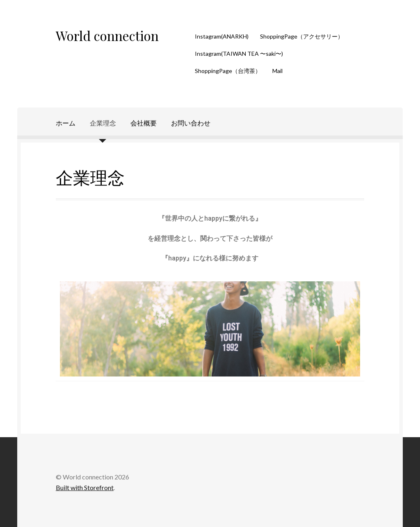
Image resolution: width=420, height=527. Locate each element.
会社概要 (144, 123)
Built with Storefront (85, 487)
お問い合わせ (191, 123)
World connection (107, 35)
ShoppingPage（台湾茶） (228, 71)
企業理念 (103, 123)
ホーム (66, 123)
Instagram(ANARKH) (222, 36)
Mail (277, 71)
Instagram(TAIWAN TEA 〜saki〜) (239, 54)
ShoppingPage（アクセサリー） (302, 36)
